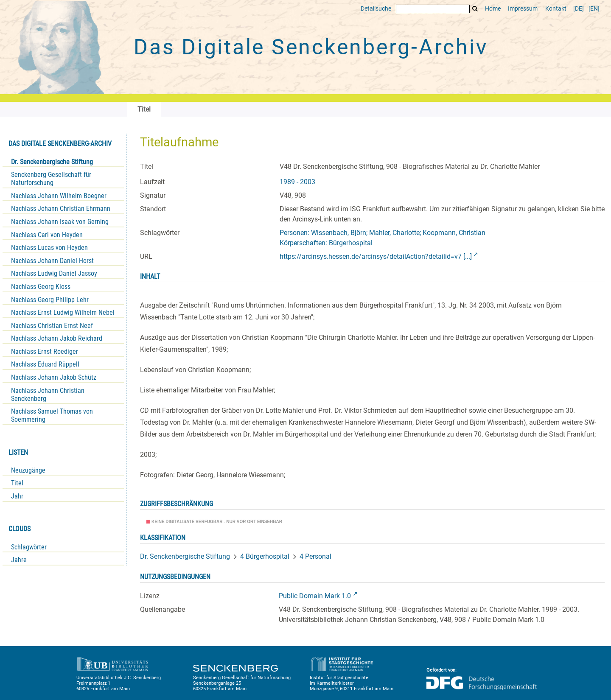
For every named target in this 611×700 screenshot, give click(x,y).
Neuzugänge (28, 470)
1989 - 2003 (297, 182)
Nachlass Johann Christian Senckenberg (48, 395)
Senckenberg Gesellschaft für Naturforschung (51, 179)
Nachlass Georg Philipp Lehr (50, 300)
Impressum (523, 9)
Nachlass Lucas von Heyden (49, 248)
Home (493, 9)
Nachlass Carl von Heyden (47, 235)
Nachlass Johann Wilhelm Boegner (59, 196)
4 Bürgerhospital (265, 556)
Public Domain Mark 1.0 (315, 596)
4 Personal (315, 556)
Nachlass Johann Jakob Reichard (57, 338)
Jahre (19, 560)
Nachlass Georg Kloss (41, 287)
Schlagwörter (29, 547)
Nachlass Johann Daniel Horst (52, 261)
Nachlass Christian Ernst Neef (52, 326)
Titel (17, 483)
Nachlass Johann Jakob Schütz (54, 377)
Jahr (17, 496)
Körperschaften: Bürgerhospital (326, 243)
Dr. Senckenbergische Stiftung (52, 162)
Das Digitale (311, 47)
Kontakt (556, 9)
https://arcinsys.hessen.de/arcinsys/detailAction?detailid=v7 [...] (376, 256)
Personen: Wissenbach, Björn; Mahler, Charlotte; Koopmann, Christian (383, 233)
